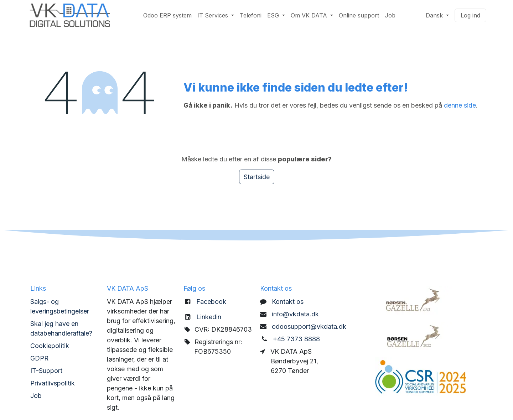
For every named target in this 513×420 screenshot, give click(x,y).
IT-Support (46, 371)
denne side (460, 105)
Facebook (211, 302)
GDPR (39, 358)
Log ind (470, 15)
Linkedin (209, 317)
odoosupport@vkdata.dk (309, 326)
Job (36, 396)
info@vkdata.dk (295, 314)
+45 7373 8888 (296, 339)
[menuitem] (167, 15)
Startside (257, 177)
